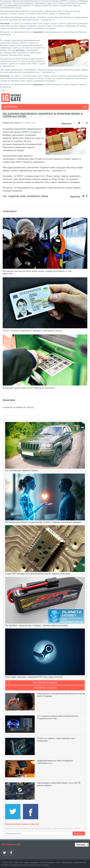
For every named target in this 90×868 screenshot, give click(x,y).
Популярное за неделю (45, 683)
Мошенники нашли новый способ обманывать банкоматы (29, 388)
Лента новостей (37, 117)
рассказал (13, 5)
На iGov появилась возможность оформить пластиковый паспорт (32, 331)
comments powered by (18, 407)
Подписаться (79, 833)
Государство (14, 196)
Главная (50, 117)
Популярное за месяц (45, 688)
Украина (45, 196)
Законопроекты (34, 196)
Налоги (23, 196)
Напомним (5, 23)
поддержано (38, 32)
